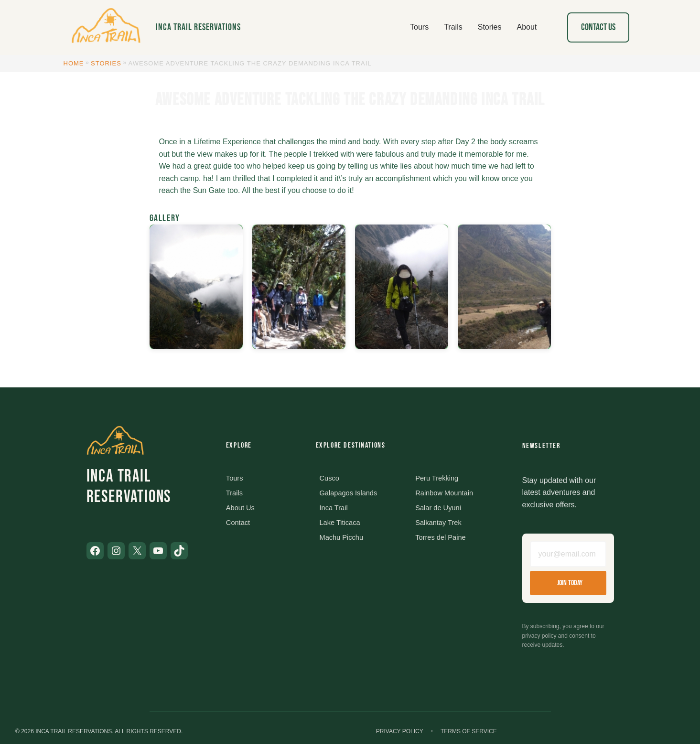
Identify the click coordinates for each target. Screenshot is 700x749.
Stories (106, 63)
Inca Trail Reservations (198, 27)
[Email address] (568, 557)
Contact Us (598, 27)
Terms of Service (469, 737)
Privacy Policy (400, 737)
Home (74, 63)
